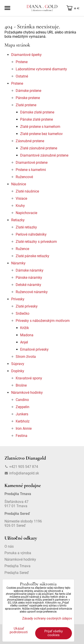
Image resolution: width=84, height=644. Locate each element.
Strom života (26, 357)
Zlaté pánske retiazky (32, 256)
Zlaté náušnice (27, 191)
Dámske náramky (30, 270)
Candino (22, 400)
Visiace (21, 198)
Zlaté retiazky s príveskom (36, 242)
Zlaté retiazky (26, 227)
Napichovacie (26, 213)
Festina (22, 436)
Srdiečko (23, 313)
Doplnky (18, 371)
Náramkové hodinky (27, 393)
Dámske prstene (28, 91)
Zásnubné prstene (30, 141)
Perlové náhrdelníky (31, 234)
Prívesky (18, 299)
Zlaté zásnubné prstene (39, 148)
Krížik (25, 328)
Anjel (24, 342)
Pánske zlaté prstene (37, 119)
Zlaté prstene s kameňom (40, 127)
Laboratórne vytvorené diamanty (41, 69)
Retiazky (18, 220)
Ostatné (22, 76)
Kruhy (20, 206)
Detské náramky (28, 285)
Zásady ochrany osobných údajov (47, 618)
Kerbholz (23, 421)
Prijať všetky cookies (54, 633)
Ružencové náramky (32, 292)
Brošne (21, 385)
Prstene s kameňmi (31, 170)
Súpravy (18, 364)
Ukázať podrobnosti (19, 630)
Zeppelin (23, 407)
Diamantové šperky (26, 55)
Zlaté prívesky (27, 306)
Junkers (22, 414)
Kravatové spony (29, 378)
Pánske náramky (29, 278)
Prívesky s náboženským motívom (43, 321)
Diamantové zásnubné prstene (44, 155)
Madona (27, 335)
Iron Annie (24, 428)
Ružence (22, 249)
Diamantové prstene (32, 163)
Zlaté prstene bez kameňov (41, 134)
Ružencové (24, 177)
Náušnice (19, 184)
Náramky (18, 263)
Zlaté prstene (26, 105)
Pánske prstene (28, 98)
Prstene (22, 62)
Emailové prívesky (34, 349)
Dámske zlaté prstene (37, 112)
